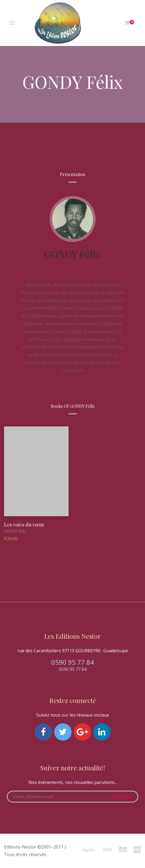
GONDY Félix (72, 254)
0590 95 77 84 (73, 662)
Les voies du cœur (24, 525)
